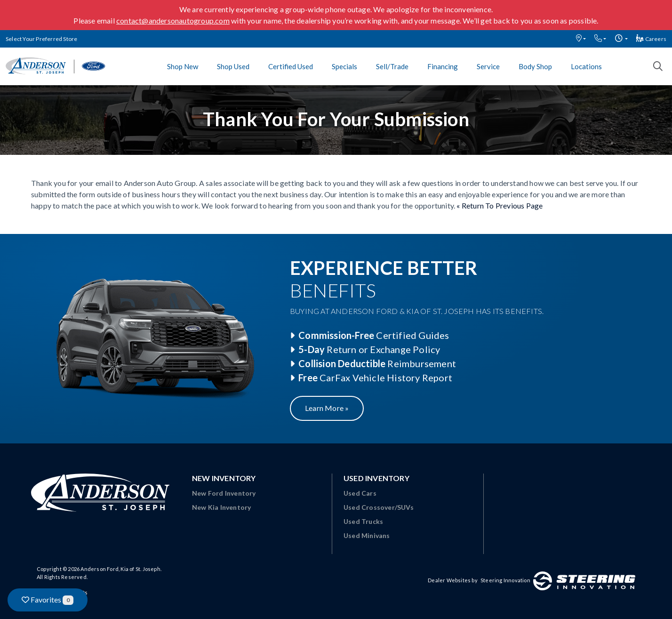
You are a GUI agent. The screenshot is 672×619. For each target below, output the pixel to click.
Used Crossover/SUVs (379, 507)
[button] (581, 39)
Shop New (183, 66)
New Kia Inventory (221, 507)
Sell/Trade (392, 66)
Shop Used (233, 66)
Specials (344, 66)
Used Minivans (367, 535)
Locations (586, 66)
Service (488, 66)
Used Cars (360, 493)
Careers (651, 39)
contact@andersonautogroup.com (173, 20)
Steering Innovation (505, 580)
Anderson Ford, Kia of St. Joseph (120, 569)
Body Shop (535, 66)
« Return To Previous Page (500, 205)
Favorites (48, 600)
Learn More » (327, 408)
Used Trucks (363, 521)
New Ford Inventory (224, 493)
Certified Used (291, 66)
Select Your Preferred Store (41, 39)
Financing (443, 66)
